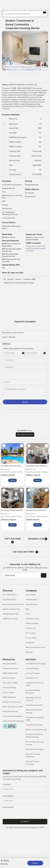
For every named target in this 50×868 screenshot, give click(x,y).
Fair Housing (31, 633)
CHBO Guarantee (32, 619)
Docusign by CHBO (10, 683)
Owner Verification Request (13, 721)
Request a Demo (9, 678)
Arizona (10, 279)
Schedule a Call (38, 539)
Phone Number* (8, 807)
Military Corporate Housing (36, 730)
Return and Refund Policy (35, 647)
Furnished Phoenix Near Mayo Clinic (15, 510)
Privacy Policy (31, 638)
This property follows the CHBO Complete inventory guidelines (36, 248)
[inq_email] (25, 382)
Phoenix (18, 279)
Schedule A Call (32, 678)
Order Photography (10, 711)
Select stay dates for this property (19, 348)
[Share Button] (44, 25)
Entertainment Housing (35, 749)
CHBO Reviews (31, 600)
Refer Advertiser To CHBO (13, 707)
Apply (35, 863)
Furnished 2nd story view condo (13, 466)
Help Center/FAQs (10, 664)
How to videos (8, 692)
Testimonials (31, 628)
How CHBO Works (10, 595)
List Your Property (33, 673)
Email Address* (8, 796)
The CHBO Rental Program (36, 664)
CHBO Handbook (9, 697)
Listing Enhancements (34, 705)
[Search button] (45, 12)
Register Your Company (12, 702)
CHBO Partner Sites (10, 619)
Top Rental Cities (9, 600)
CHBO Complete (32, 623)
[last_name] (25, 367)
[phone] (15, 375)
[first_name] (25, 360)
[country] (25, 14)
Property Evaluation (10, 668)
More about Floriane (25, 434)
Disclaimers (30, 643)
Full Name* (7, 784)
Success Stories (32, 604)
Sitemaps (29, 652)
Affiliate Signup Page (11, 614)
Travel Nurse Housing (34, 725)
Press (28, 614)
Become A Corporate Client (13, 604)
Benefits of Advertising (11, 609)
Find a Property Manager (12, 716)
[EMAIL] (44, 575)
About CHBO (31, 595)
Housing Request (32, 668)
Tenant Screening (9, 688)
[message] (25, 391)
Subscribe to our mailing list (25, 564)
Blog (28, 609)
